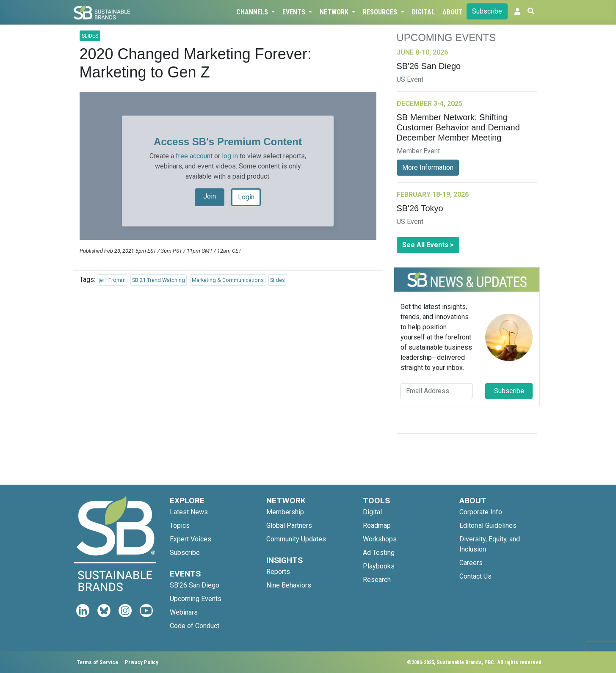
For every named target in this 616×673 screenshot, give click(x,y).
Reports (278, 572)
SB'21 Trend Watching (159, 280)
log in (230, 156)
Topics (180, 525)
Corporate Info (481, 512)
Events (295, 12)
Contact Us (475, 576)
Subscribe (487, 11)
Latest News (189, 512)
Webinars (184, 612)
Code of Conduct (195, 626)
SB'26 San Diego (195, 585)
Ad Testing (379, 553)
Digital (423, 12)
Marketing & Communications (228, 280)
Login (246, 197)
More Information (428, 167)
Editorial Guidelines (488, 525)
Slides (278, 280)
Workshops (380, 539)
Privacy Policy (142, 662)
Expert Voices (191, 539)
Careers (471, 563)
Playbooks (379, 566)
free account (194, 156)
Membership (285, 512)
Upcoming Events (196, 599)
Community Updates (296, 539)
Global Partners (289, 525)
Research (377, 580)
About (453, 12)
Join (210, 196)
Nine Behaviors (289, 585)
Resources (381, 12)
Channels (253, 12)
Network (335, 12)
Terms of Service (97, 662)
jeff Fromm (112, 280)
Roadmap (377, 525)
